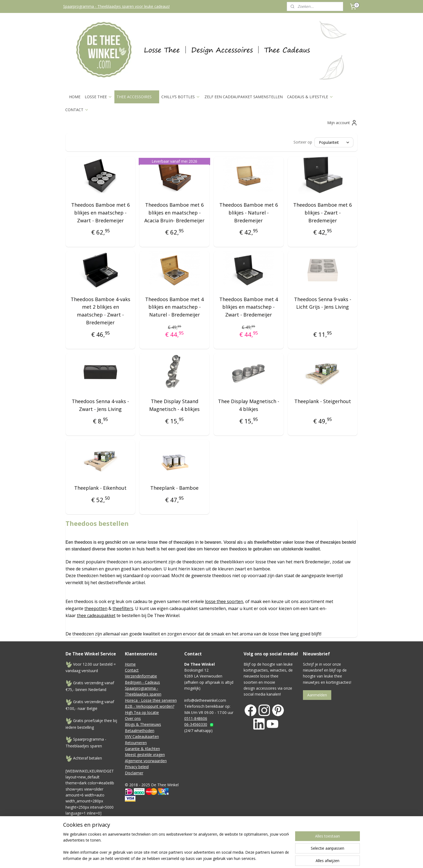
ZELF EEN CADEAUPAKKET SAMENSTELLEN (244, 97)
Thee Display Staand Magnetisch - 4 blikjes (174, 405)
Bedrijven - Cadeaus (142, 682)
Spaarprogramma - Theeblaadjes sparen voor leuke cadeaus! (116, 6)
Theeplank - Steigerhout (323, 401)
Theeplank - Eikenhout (100, 488)
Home (130, 664)
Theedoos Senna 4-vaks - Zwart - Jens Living (100, 405)
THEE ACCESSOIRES (137, 97)
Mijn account (342, 123)
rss (239, 841)
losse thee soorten (224, 601)
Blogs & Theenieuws (143, 724)
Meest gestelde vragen (145, 755)
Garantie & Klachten (142, 749)
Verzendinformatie (141, 676)
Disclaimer (134, 773)
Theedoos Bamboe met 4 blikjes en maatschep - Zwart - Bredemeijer (249, 307)
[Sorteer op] (334, 142)
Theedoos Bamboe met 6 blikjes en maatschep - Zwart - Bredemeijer (100, 213)
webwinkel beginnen (260, 841)
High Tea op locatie (142, 712)
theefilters (123, 608)
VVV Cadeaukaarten (142, 736)
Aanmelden (317, 695)
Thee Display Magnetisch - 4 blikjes (249, 405)
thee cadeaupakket (96, 615)
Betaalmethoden (140, 731)
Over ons (133, 718)
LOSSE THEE (98, 97)
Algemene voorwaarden (146, 761)
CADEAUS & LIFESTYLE (310, 97)
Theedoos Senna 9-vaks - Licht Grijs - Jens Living (323, 303)
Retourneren (136, 743)
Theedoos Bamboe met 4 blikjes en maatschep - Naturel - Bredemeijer (174, 307)
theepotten (96, 608)
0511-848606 (196, 718)
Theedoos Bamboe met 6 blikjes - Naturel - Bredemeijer (249, 213)
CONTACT (77, 110)
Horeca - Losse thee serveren (151, 700)
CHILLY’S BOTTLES (181, 97)
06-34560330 (196, 724)
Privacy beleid (137, 767)
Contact (132, 670)
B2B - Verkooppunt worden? (150, 706)
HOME (75, 97)
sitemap (228, 841)
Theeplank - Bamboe (174, 488)
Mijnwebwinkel (307, 841)
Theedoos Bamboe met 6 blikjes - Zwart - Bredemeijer (323, 213)
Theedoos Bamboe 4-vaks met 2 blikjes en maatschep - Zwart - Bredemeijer (100, 311)
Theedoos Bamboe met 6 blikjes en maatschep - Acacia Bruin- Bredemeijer (174, 213)
